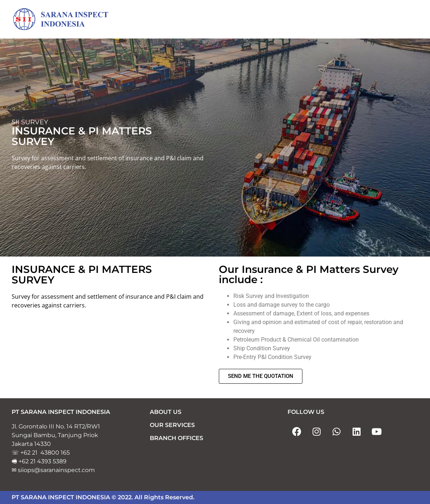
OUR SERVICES (172, 425)
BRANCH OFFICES (176, 438)
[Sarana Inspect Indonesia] (66, 20)
